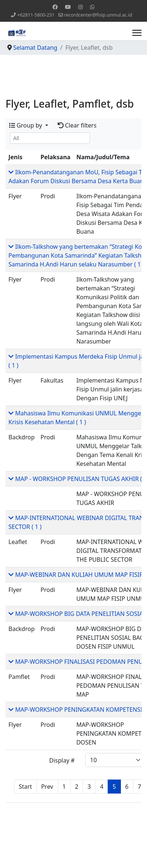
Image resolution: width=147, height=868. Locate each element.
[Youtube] (68, 7)
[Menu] (137, 33)
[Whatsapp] (92, 7)
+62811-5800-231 (36, 15)
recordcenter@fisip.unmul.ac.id (98, 15)
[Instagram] (80, 7)
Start (25, 787)
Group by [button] (26, 125)
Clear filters (77, 125)
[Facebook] (55, 7)
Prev (47, 787)
